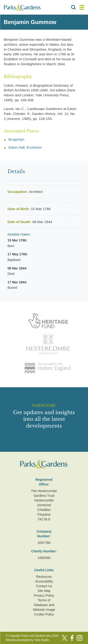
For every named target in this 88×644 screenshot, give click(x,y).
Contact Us (44, 586)
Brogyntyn (16, 139)
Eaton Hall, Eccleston (25, 147)
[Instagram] (80, 638)
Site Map (44, 591)
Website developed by (27, 640)
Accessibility (44, 581)
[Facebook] (72, 638)
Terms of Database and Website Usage (44, 605)
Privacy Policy (44, 595)
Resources (44, 577)
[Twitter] (65, 638)
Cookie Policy (44, 614)
